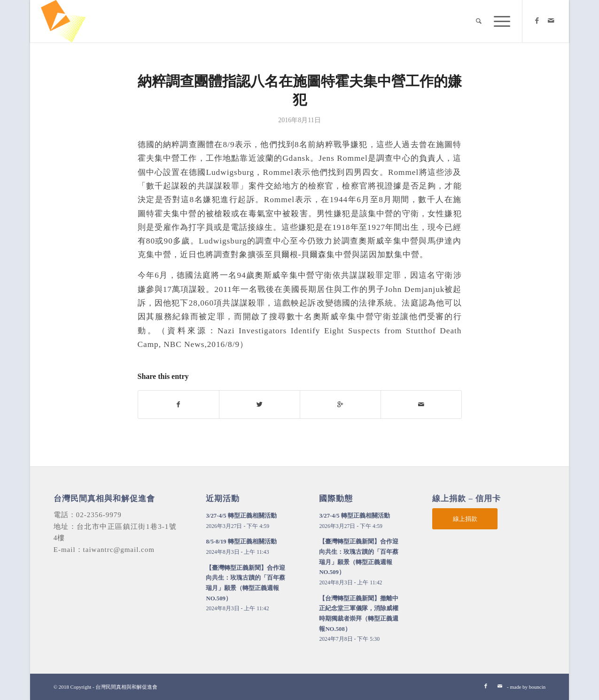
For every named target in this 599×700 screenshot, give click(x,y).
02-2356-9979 (99, 515)
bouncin (537, 687)
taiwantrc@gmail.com (119, 550)
